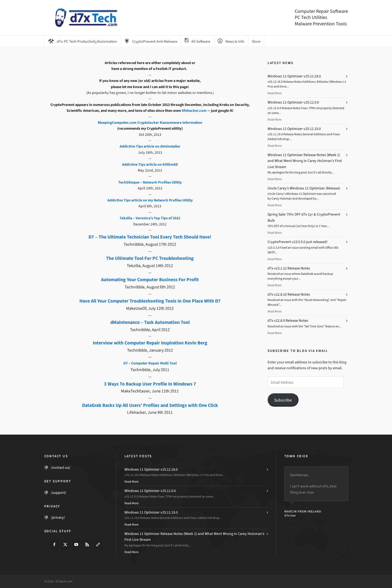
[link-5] (98, 545)
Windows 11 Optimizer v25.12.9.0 (293, 102)
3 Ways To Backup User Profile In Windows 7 (150, 384)
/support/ (59, 493)
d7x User (290, 515)
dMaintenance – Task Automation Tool (150, 322)
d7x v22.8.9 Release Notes (288, 321)
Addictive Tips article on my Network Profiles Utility (150, 200)
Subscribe (283, 400)
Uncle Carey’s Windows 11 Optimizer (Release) (304, 188)
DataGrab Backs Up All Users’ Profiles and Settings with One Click (150, 405)
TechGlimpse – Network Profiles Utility (150, 182)
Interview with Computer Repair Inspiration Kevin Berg (150, 343)
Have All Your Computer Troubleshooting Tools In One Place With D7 (150, 301)
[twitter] (65, 545)
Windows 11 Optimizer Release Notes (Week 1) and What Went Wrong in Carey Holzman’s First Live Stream (305, 161)
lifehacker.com (194, 111)
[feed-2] (87, 545)
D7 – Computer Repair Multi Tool (150, 363)
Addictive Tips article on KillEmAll (150, 164)
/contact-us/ (61, 468)
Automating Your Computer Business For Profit (150, 280)
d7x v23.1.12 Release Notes (289, 268)
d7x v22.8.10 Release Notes (289, 294)
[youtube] (76, 545)
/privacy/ (58, 517)
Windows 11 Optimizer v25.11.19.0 (294, 129)
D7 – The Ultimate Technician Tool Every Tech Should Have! (150, 237)
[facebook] (54, 545)
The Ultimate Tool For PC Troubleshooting (150, 258)
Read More (275, 93)
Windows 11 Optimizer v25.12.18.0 (294, 76)
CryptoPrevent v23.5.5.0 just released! (298, 242)
